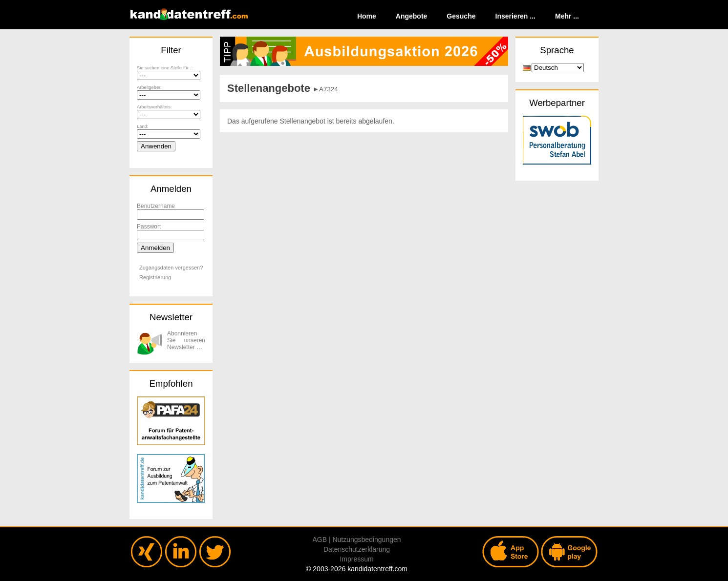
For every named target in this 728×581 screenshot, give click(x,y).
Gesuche (461, 16)
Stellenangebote (269, 88)
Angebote (412, 16)
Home (367, 16)
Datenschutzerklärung (357, 549)
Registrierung (155, 277)
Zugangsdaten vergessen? (171, 268)
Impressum (356, 559)
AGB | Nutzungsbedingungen (356, 539)
